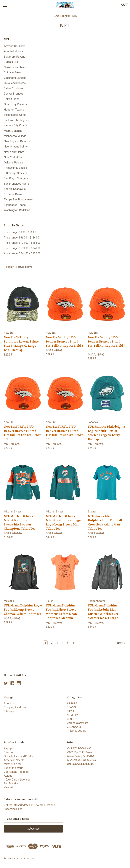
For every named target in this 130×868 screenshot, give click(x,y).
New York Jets (13, 157)
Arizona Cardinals (15, 46)
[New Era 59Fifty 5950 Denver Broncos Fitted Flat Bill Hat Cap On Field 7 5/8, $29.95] (107, 304)
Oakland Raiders (14, 163)
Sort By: (10, 267)
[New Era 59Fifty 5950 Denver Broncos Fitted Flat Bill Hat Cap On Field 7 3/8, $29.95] (23, 393)
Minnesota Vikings (15, 136)
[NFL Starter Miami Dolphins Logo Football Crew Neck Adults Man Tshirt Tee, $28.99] (107, 483)
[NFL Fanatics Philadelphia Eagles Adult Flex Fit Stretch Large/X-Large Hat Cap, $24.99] (107, 393)
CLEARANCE (74, 727)
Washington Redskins (17, 210)
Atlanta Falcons (13, 51)
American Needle (14, 760)
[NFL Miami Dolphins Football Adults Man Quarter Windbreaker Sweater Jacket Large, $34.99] (107, 572)
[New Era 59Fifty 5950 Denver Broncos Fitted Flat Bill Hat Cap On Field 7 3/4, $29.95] (65, 393)
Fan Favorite (11, 783)
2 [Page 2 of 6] (52, 643)
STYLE (71, 711)
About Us (9, 703)
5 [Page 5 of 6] (68, 643)
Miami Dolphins (13, 131)
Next (122, 643)
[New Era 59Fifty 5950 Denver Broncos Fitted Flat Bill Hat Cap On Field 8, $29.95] (65, 304)
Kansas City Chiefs (16, 125)
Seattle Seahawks (15, 189)
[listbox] (28, 267)
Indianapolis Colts (15, 115)
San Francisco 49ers (16, 184)
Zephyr (8, 748)
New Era (9, 752)
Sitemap (9, 711)
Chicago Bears (13, 72)
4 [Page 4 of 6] (62, 643)
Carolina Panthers (15, 67)
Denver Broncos (14, 94)
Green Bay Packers (15, 104)
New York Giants (14, 152)
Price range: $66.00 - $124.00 (21, 238)
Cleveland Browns (15, 83)
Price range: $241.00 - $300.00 (22, 253)
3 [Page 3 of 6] (57, 643)
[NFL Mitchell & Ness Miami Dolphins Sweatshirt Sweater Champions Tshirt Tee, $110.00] (23, 483)
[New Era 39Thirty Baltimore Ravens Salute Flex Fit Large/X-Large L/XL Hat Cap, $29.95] (23, 304)
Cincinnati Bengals (15, 78)
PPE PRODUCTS (76, 731)
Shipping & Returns (15, 707)
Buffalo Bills (11, 62)
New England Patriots (17, 141)
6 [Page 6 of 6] (73, 643)
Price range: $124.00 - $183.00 (22, 243)
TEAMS (71, 707)
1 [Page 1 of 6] (45, 643)
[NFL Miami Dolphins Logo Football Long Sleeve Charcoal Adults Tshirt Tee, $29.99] (23, 572)
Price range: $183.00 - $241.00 (22, 248)
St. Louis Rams (13, 194)
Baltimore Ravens (15, 57)
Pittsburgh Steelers (16, 173)
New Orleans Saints (16, 147)
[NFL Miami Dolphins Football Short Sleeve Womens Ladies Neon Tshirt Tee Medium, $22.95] (65, 572)
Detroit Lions (12, 99)
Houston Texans (14, 110)
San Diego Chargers (16, 178)
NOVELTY (72, 715)
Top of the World (14, 768)
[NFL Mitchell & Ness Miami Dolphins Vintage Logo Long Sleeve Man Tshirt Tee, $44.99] (65, 483)
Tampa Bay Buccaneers (18, 199)
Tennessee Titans (15, 205)
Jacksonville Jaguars (17, 120)
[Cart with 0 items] (125, 5)
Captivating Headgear (17, 772)
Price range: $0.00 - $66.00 (20, 232)
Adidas (8, 776)
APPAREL (73, 703)
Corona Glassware (78, 723)
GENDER (72, 719)
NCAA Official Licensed (17, 780)
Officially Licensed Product (19, 756)
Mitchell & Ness (13, 764)
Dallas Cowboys (14, 88)
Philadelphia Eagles (15, 168)
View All (9, 787)
